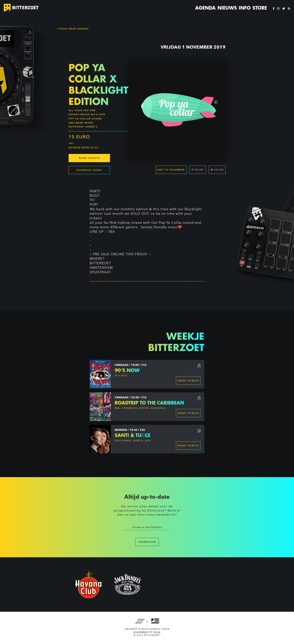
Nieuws (227, 8)
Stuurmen (141, 632)
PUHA (157, 632)
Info (245, 8)
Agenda (205, 8)
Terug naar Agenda (73, 29)
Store (260, 8)
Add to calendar (171, 171)
